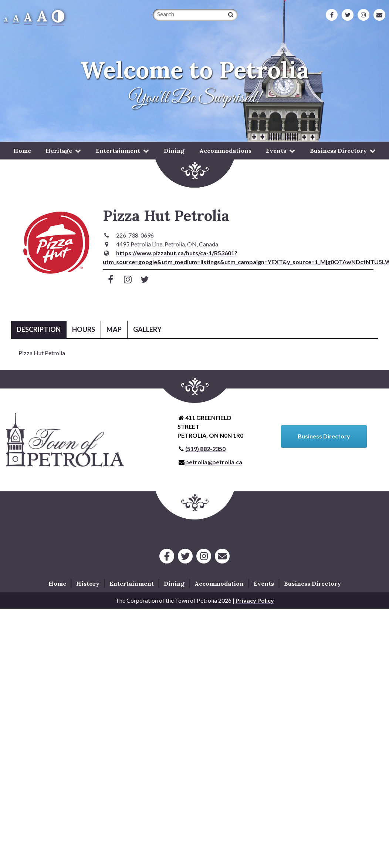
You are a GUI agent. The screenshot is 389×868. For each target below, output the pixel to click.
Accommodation (219, 583)
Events (276, 151)
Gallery (147, 329)
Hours (84, 329)
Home (22, 151)
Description (39, 329)
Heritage (59, 151)
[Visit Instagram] (128, 279)
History (88, 583)
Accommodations (225, 151)
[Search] (231, 14)
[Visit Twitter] (145, 279)
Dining (174, 151)
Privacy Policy (255, 600)
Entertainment (118, 151)
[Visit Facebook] (111, 279)
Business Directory (338, 151)
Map (114, 329)
